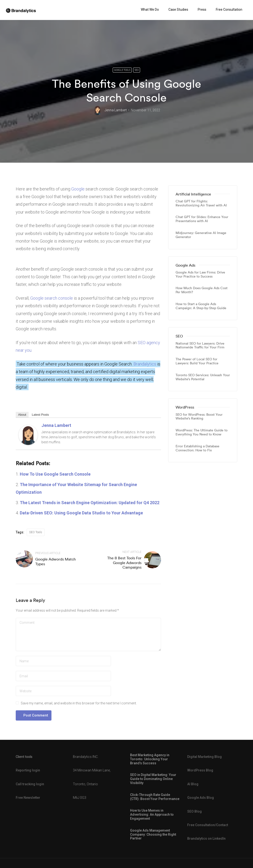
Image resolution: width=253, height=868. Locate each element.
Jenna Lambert (116, 110)
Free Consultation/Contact (208, 825)
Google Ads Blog (201, 798)
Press (202, 10)
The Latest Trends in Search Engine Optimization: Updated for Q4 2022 (90, 503)
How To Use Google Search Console (55, 474)
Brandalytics (145, 364)
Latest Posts (40, 415)
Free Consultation (229, 10)
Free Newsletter (28, 798)
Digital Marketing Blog (205, 757)
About (22, 415)
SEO (137, 70)
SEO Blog (195, 811)
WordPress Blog (200, 770)
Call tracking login (30, 784)
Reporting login (28, 770)
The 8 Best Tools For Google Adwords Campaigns (124, 562)
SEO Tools (36, 532)
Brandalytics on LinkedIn (206, 839)
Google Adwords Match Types (56, 561)
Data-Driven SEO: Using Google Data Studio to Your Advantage (81, 513)
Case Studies (178, 10)
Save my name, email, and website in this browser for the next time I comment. (79, 703)
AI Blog (193, 784)
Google (78, 189)
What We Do (150, 10)
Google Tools (122, 70)
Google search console (52, 298)
